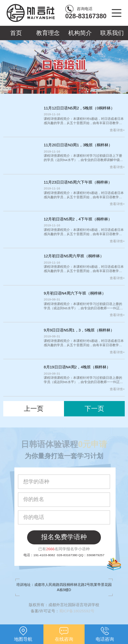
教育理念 (48, 33)
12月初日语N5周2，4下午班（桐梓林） (78, 219)
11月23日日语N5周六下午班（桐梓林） (78, 182)
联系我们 (112, 33)
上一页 (34, 409)
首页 (16, 33)
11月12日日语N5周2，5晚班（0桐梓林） (79, 108)
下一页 (94, 409)
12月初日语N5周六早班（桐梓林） (74, 256)
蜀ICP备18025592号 (78, 611)
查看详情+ (117, 130)
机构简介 (80, 33)
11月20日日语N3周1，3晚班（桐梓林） (78, 145)
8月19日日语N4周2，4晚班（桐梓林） (77, 367)
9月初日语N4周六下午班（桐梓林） (75, 293)
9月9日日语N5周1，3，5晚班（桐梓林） (79, 330)
